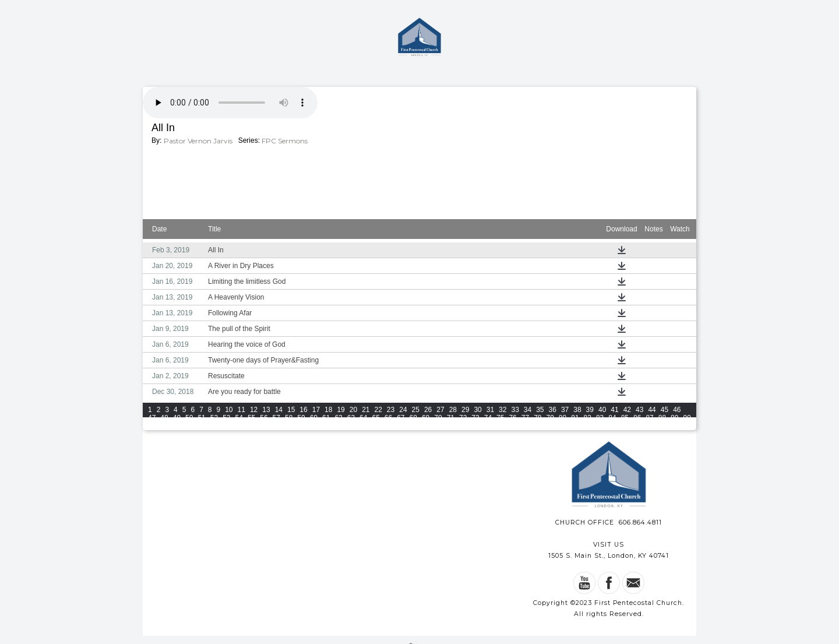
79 (550, 418)
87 (649, 418)
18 (328, 410)
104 (331, 426)
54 (239, 418)
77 (525, 418)
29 (465, 410)
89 (674, 418)
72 (463, 418)
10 (229, 410)
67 (401, 418)
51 (201, 418)
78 (537, 418)
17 (316, 410)
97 (226, 426)
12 (254, 410)
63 (351, 418)
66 (388, 418)
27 (440, 410)
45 (664, 410)
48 (164, 418)
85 (625, 418)
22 (378, 410)
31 (490, 410)
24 (403, 410)
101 (282, 426)
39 (590, 410)
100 (266, 426)
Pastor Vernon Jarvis (198, 141)
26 (428, 410)
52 (214, 418)
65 (376, 418)
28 (453, 410)
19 (341, 410)
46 (677, 410)
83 (600, 418)
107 (380, 426)
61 (326, 418)
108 (396, 426)
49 (177, 418)
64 (363, 418)
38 (577, 410)
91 (152, 426)
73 (475, 418)
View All (573, 427)
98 (239, 426)
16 (303, 410)
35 (540, 410)
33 (515, 410)
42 (627, 410)
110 (429, 426)
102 (298, 426)
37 (565, 410)
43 (639, 410)
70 (438, 418)
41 (614, 410)
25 (416, 410)
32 (503, 410)
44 (652, 410)
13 (266, 410)
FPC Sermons (285, 141)
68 (413, 418)
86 (637, 418)
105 (347, 426)
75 (500, 418)
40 (602, 410)
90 (687, 418)
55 (251, 418)
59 (301, 418)
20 (353, 410)
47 (152, 418)
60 (314, 418)
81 (575, 418)
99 (251, 426)
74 (488, 418)
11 (242, 410)
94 (189, 426)
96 (214, 426)
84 (612, 418)
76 (512, 418)
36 (553, 410)
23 (391, 410)
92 (164, 426)
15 (291, 410)
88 (662, 418)
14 (279, 410)
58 (289, 418)
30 (477, 410)
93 (177, 426)
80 (563, 418)
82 (588, 418)
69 (426, 418)
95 (201, 426)
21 (366, 410)
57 (276, 418)
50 (189, 418)
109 (413, 426)
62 (338, 418)
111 (446, 426)
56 (264, 418)
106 (364, 426)
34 (528, 410)
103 (315, 426)
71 (451, 418)
